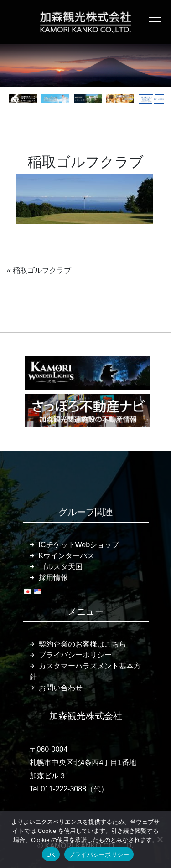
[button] (18, 99)
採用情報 (53, 578)
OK (51, 855)
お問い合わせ (61, 688)
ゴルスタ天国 (61, 567)
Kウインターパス (67, 556)
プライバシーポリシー (75, 655)
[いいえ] (160, 839)
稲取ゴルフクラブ (42, 270)
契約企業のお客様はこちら (83, 644)
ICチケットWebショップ (79, 545)
